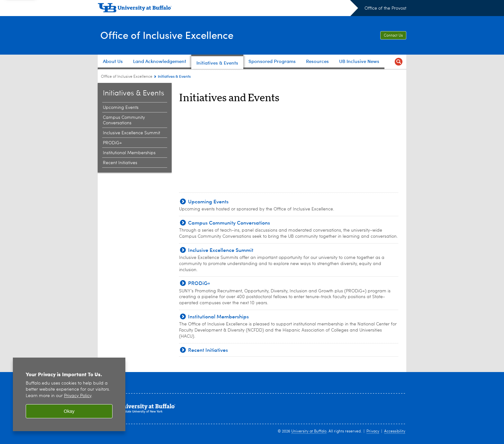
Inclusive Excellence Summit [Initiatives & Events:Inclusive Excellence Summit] (131, 133)
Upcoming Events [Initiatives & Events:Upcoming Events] (121, 108)
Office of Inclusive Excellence (174, 35)
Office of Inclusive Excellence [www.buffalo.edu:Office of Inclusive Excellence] (127, 77)
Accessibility (395, 431)
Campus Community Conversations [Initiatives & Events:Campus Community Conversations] (124, 120)
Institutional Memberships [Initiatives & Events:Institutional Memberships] (129, 153)
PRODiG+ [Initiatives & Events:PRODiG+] (112, 143)
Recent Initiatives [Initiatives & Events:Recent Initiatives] (120, 163)
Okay (69, 411)
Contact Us (393, 36)
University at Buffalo (309, 431)
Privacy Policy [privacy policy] (78, 396)
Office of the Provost (385, 8)
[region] (69, 394)
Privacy (373, 431)
